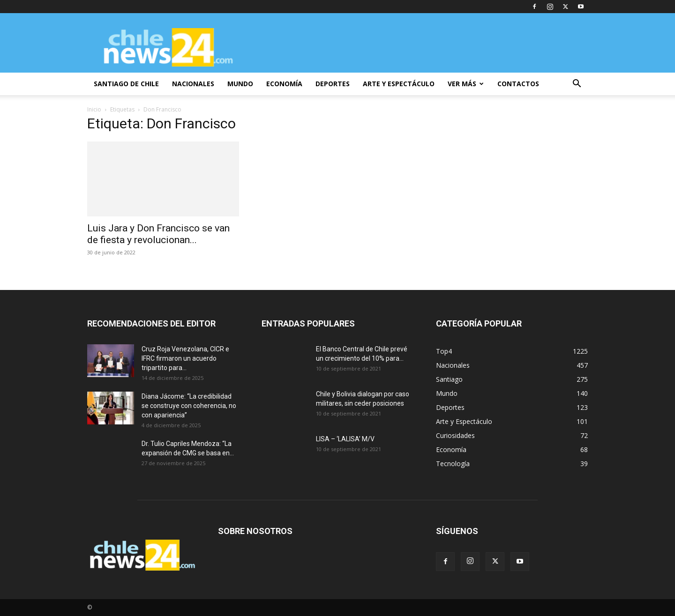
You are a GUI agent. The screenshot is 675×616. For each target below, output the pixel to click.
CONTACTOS (518, 84)
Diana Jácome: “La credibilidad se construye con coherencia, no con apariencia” (189, 406)
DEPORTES (333, 84)
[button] (577, 85)
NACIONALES (193, 84)
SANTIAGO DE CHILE (126, 84)
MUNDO (240, 84)
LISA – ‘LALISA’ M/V (345, 439)
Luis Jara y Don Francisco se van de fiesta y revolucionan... (158, 234)
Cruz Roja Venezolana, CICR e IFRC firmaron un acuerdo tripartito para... (185, 358)
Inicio (94, 109)
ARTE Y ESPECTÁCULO (399, 84)
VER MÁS (466, 84)
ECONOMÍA (284, 84)
